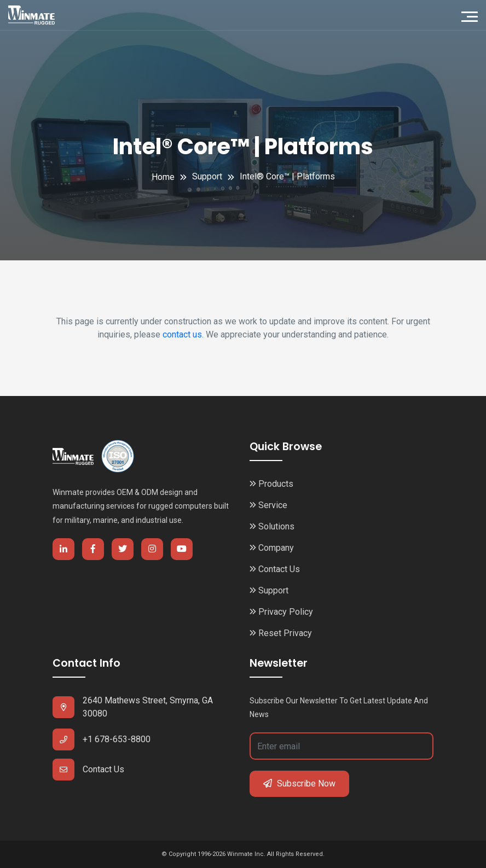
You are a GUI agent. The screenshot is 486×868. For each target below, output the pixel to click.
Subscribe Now (299, 783)
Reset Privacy (281, 633)
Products (271, 484)
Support (269, 590)
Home (163, 177)
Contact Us (275, 569)
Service (268, 505)
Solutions (272, 526)
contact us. (183, 334)
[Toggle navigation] (472, 15)
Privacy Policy (281, 612)
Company (272, 548)
